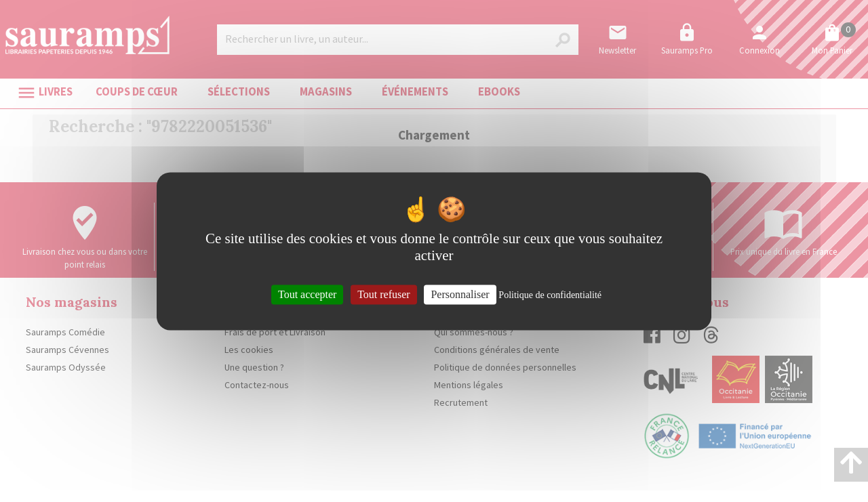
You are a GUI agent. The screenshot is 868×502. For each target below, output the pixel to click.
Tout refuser (384, 294)
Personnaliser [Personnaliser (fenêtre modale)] (460, 294)
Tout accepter (307, 294)
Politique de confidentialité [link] (550, 295)
